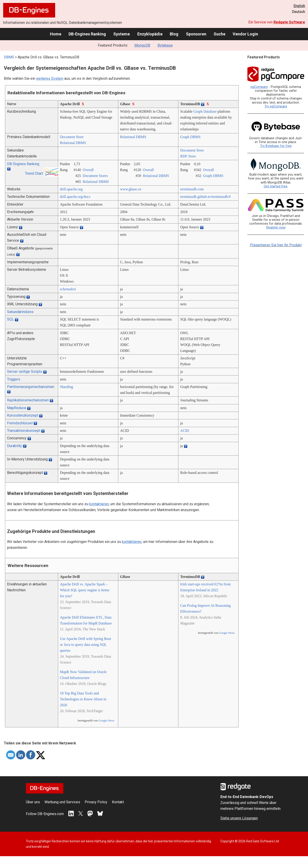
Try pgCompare (276, 106)
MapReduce (17, 408)
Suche (219, 34)
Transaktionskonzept (24, 431)
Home (56, 34)
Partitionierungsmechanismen (31, 387)
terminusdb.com (192, 189)
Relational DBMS (73, 143)
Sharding (67, 387)
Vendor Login (245, 34)
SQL (10, 319)
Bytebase (165, 45)
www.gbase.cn (131, 189)
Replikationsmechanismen (28, 400)
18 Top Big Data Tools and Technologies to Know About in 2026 (83, 699)
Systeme (122, 34)
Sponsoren (196, 34)
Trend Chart (34, 173)
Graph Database (205, 111)
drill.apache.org (71, 189)
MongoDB (142, 45)
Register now (276, 228)
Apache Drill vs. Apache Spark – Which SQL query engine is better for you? (85, 590)
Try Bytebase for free (276, 146)
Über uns (33, 802)
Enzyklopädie (150, 34)
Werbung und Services (62, 802)
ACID (185, 431)
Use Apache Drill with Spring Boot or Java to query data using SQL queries (85, 645)
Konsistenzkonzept (23, 415)
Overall (88, 170)
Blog (174, 34)
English (299, 6)
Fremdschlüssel (20, 423)
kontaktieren (99, 504)
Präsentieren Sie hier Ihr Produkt (276, 245)
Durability (15, 446)
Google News (106, 721)
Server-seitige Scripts (25, 372)
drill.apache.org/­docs (75, 197)
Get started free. (276, 186)
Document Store (72, 137)
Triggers (14, 379)
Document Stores (95, 176)
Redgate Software (289, 22)
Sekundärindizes (20, 312)
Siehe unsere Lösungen (239, 818)
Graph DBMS (190, 137)
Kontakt (118, 802)
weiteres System (50, 78)
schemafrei (68, 289)
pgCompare (259, 87)
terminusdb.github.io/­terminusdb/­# (205, 197)
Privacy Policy (96, 802)
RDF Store (188, 156)
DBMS (9, 57)
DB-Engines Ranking (87, 34)
